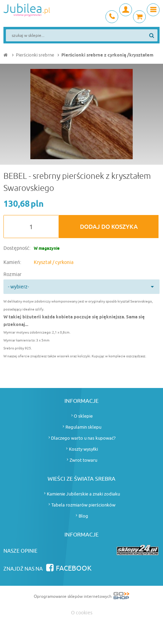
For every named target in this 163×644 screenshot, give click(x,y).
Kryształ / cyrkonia (54, 262)
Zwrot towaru (83, 460)
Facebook (74, 568)
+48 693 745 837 (112, 17)
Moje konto (126, 10)
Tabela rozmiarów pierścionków (83, 505)
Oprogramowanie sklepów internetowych (81, 597)
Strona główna (6, 55)
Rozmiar (12, 274)
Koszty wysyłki (83, 449)
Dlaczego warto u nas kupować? (83, 438)
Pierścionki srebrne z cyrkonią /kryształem (107, 55)
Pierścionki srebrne (35, 55)
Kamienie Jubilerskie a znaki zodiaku (83, 494)
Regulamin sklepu (83, 427)
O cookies (82, 613)
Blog (83, 516)
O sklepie (83, 416)
